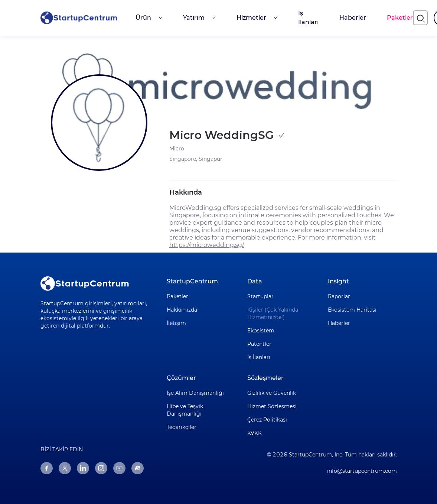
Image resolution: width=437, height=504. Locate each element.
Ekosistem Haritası (352, 310)
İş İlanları (308, 18)
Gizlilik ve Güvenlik (272, 393)
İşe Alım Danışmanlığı (195, 393)
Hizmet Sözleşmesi (272, 406)
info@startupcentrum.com (362, 471)
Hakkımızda (182, 310)
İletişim (176, 323)
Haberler (353, 18)
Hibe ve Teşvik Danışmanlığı (185, 410)
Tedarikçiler (182, 427)
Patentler (259, 344)
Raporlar (339, 296)
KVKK (255, 433)
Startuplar (260, 296)
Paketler (400, 18)
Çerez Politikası (267, 420)
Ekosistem (261, 331)
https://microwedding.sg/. (207, 245)
